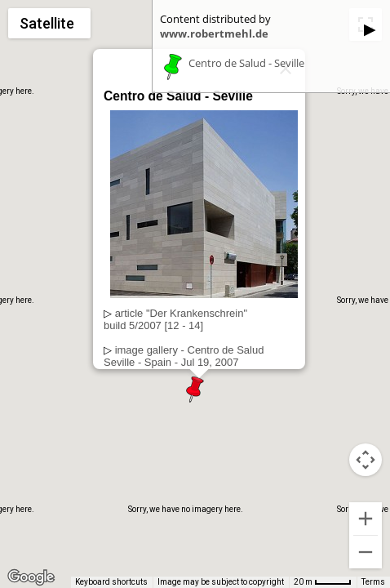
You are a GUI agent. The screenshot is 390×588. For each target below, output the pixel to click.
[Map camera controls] (366, 460)
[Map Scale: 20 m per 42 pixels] (323, 582)
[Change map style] (49, 23)
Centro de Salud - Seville (246, 64)
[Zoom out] (366, 552)
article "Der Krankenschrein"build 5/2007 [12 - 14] (175, 319)
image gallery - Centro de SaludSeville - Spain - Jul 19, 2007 (184, 356)
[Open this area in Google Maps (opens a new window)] (31, 577)
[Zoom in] (366, 519)
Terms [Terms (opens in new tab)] (373, 582)
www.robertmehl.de (214, 33)
